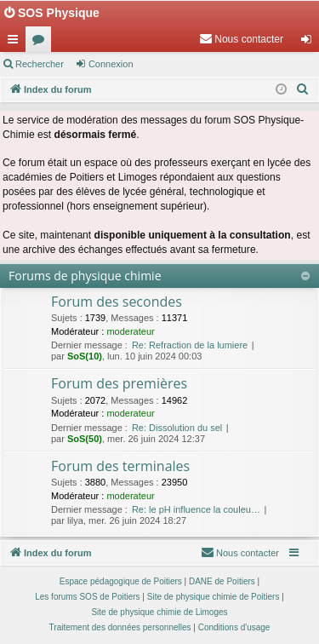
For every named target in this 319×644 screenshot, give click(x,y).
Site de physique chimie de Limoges (159, 612)
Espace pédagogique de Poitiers (121, 581)
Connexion (111, 64)
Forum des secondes (117, 302)
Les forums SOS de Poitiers (87, 597)
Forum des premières (119, 383)
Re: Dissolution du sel (177, 428)
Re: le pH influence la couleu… (196, 509)
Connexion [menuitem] (310, 43)
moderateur (130, 331)
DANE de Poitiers (222, 581)
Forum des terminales (120, 466)
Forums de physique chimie (85, 276)
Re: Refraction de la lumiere (190, 345)
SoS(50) (85, 439)
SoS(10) (85, 356)
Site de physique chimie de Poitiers (214, 597)
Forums (42, 43)
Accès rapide (16, 43)
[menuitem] (241, 39)
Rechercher (40, 64)
